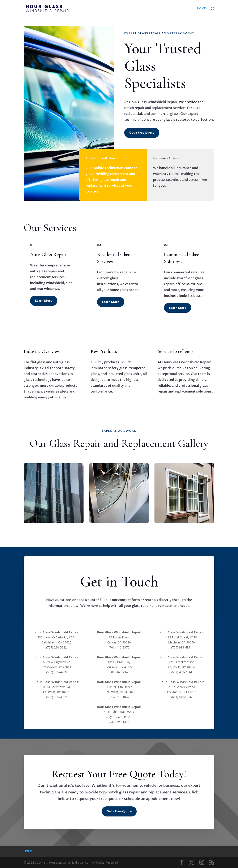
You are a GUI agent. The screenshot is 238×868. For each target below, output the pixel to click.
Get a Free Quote (142, 133)
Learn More (44, 301)
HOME (201, 9)
